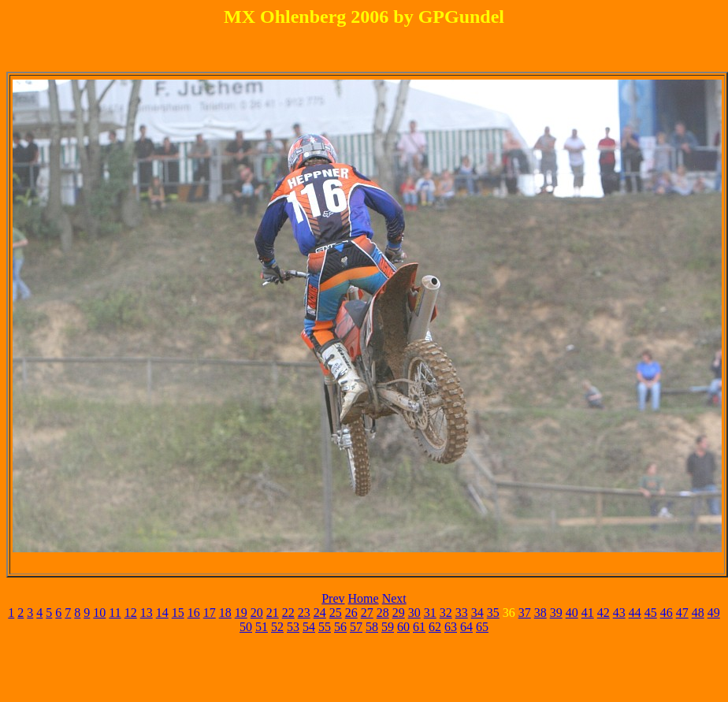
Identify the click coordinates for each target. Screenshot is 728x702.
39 (556, 613)
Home (364, 598)
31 (430, 613)
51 (262, 627)
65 (482, 627)
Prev (333, 598)
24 (320, 613)
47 (682, 613)
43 (619, 613)
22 (288, 613)
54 (309, 627)
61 (419, 627)
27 (367, 613)
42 (604, 613)
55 (325, 627)
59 (388, 627)
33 (462, 613)
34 (477, 613)
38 (540, 613)
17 (210, 613)
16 (194, 613)
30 (414, 613)
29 (399, 613)
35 (493, 613)
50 (246, 627)
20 (257, 613)
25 (336, 613)
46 (667, 613)
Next (394, 598)
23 (304, 613)
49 (714, 613)
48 (698, 613)
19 (241, 613)
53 (293, 627)
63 (451, 627)
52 (277, 627)
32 (446, 613)
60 (403, 627)
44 (635, 613)
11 (115, 613)
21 (273, 613)
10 (99, 613)
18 (225, 613)
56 (340, 627)
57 (356, 627)
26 (351, 613)
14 (162, 613)
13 (147, 613)
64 (466, 627)
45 (651, 613)
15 (178, 613)
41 (588, 613)
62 (435, 627)
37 (525, 613)
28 (383, 613)
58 (372, 627)
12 (131, 613)
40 (572, 613)
